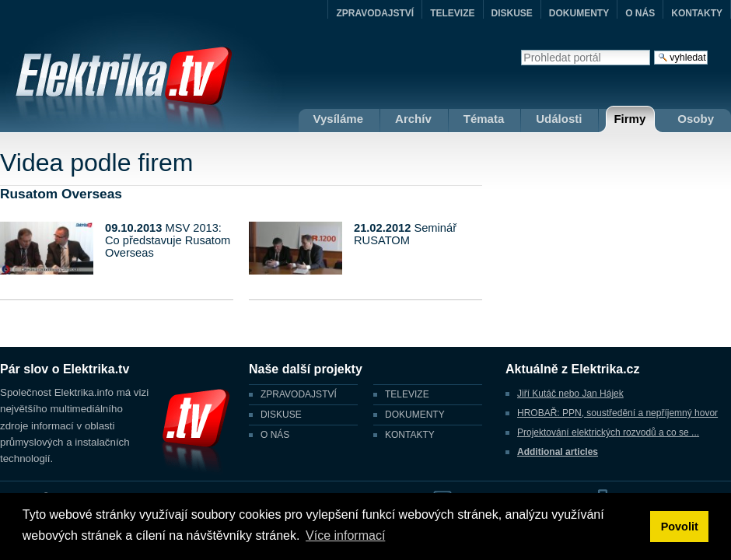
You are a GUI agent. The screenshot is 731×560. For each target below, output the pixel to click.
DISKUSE (512, 13)
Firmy (630, 119)
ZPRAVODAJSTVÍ (375, 13)
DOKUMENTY (579, 13)
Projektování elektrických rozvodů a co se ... (608, 432)
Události (559, 119)
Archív (413, 119)
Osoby (696, 119)
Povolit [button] (680, 527)
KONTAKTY (697, 13)
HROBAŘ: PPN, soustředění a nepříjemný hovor (617, 413)
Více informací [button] (345, 535)
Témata (484, 119)
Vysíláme (339, 119)
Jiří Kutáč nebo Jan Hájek (570, 394)
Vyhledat (521, 49)
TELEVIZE (452, 13)
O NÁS (640, 13)
